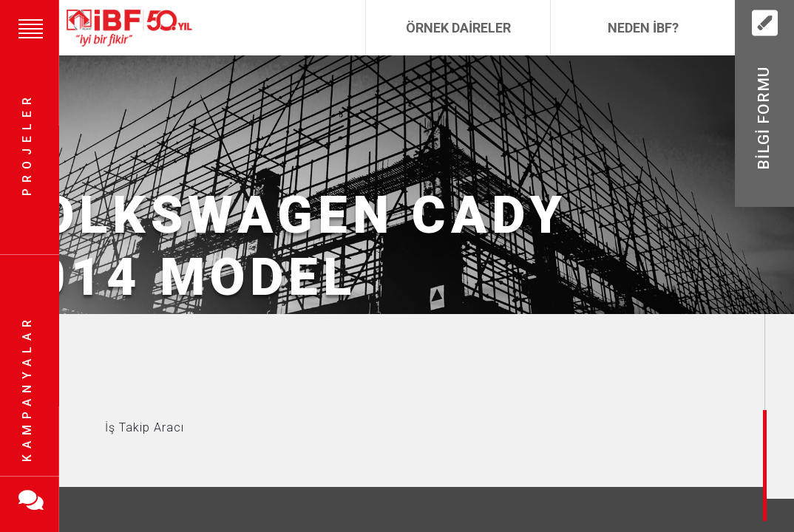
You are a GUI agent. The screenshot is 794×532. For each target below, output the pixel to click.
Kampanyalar (27, 388)
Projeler (27, 144)
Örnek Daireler (458, 28)
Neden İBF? (643, 28)
